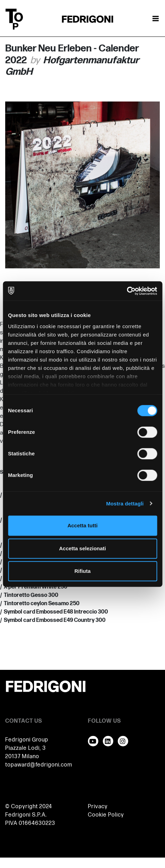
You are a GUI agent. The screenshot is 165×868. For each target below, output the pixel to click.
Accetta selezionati (82, 548)
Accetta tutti (82, 525)
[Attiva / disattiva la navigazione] (156, 19)
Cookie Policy (106, 815)
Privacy (98, 807)
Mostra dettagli (125, 504)
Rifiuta (82, 571)
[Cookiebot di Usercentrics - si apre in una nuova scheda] (127, 291)
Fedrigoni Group (27, 740)
